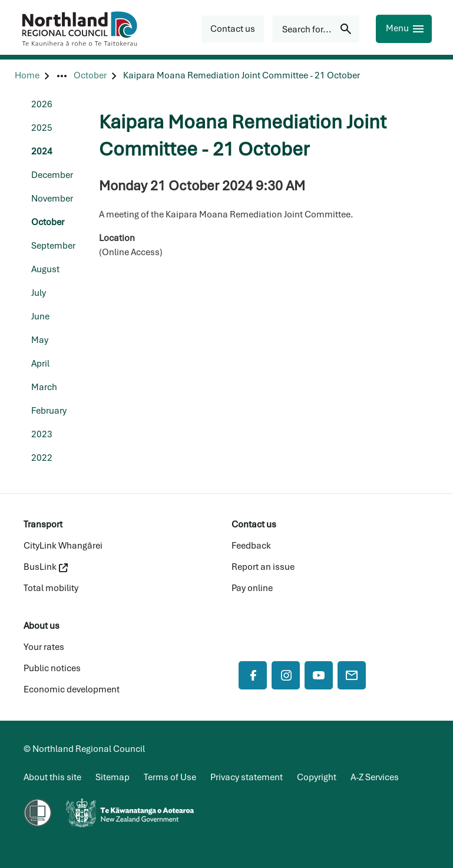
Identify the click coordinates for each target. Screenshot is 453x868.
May (40, 340)
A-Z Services (375, 777)
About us (42, 626)
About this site (52, 777)
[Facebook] (253, 675)
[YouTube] (319, 675)
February (49, 411)
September (53, 246)
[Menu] (404, 29)
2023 (42, 434)
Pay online (252, 588)
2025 (42, 128)
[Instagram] (286, 675)
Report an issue (263, 567)
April (40, 364)
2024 (42, 151)
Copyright (317, 777)
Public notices (52, 668)
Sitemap (113, 777)
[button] (233, 29)
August (45, 269)
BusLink (46, 567)
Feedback (251, 546)
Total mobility (51, 588)
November (52, 199)
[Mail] (352, 675)
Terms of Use (170, 777)
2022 (42, 458)
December (52, 175)
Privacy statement (247, 777)
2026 (42, 104)
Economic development (72, 689)
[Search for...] (316, 29)
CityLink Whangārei (63, 546)
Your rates (44, 647)
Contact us (254, 524)
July (39, 293)
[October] (90, 76)
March (44, 387)
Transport (43, 524)
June (40, 316)
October (48, 222)
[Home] (27, 76)
